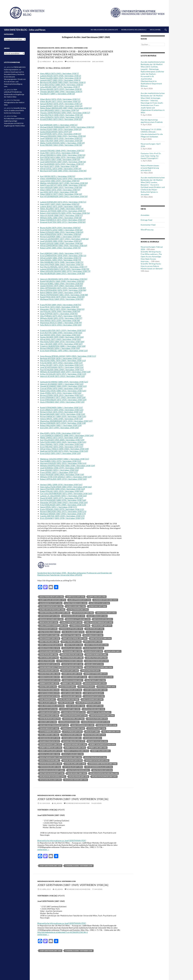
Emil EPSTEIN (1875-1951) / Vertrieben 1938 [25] (61, 134)
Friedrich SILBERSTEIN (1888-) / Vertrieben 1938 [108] (63, 346)
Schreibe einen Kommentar (79, 61)
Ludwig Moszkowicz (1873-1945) (74, 715)
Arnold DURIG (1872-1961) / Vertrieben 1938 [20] (61, 119)
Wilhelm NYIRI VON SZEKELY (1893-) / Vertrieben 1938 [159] (66, 477)
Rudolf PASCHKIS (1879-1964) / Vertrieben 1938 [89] (62, 297)
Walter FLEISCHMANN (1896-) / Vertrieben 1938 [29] (62, 143)
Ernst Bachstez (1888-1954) (101, 638)
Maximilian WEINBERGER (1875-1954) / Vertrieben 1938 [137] (66, 421)
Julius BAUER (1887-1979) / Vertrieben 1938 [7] (60, 87)
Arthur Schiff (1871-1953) (49, 616)
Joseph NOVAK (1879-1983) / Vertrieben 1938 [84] (61, 286)
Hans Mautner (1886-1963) (49, 674)
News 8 (63, 48)
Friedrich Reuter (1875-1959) (72, 654)
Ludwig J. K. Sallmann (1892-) (99, 712)
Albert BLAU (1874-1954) (75, 597)
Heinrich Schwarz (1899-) (73, 680)
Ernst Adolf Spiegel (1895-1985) (75, 638)
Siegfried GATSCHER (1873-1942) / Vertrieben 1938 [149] (64, 451)
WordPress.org (147, 230)
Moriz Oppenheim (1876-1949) (83, 725)
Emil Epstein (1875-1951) (95, 629)
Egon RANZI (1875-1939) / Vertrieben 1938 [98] (60, 320)
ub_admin (59, 61)
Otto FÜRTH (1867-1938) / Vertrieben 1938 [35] (60, 159)
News (57, 48)
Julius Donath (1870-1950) (94, 696)
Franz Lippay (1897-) (113, 651)
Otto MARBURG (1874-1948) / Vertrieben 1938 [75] (62, 262)
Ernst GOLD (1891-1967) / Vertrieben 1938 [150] (60, 453)
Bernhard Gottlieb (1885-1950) (78, 619)
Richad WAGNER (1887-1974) (95, 735)
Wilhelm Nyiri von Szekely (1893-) (52, 777)
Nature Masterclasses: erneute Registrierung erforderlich (150, 168)
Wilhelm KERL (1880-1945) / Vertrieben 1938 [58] (61, 218)
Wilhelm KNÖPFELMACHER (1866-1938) (104, 773)
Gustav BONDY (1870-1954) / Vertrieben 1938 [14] (61, 106)
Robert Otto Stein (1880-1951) (77, 751)
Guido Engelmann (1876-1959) (97, 661)
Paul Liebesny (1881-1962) (49, 735)
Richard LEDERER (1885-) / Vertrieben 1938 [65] (60, 237)
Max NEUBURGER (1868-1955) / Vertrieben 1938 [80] (62, 273)
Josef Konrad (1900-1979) (49, 693)
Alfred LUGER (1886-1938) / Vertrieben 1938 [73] (61, 258)
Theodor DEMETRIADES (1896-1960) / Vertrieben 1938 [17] (65, 113)
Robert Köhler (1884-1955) (75, 748)
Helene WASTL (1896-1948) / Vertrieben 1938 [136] (62, 419)
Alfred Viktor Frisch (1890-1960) (52, 610)
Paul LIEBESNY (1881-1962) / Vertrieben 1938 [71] (61, 253)
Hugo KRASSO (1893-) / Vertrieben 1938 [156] (59, 470)
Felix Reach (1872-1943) (94, 651)
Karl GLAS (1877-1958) (48, 703)
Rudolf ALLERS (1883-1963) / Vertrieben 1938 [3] (61, 78)
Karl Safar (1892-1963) (76, 706)
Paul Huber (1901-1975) (111, 732)
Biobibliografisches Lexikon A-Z (134, 30)
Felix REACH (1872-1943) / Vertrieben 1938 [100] (61, 325)
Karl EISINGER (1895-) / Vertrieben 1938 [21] (59, 125)
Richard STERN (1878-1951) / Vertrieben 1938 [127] (62, 395)
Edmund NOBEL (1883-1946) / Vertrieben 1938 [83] (62, 284)
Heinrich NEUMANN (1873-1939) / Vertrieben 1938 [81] (64, 279)
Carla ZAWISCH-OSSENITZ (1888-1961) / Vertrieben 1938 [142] (67, 435)
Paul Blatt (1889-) (92, 732)
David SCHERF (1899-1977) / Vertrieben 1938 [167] (62, 498)
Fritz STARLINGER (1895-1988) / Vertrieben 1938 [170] (63, 505)
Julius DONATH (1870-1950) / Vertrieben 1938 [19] (62, 117)
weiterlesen (43, 849)
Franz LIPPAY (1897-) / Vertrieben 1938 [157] (59, 472)
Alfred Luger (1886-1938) (76, 606)
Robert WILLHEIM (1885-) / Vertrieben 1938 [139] (61, 425)
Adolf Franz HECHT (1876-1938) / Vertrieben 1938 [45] (63, 185)
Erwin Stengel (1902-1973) (49, 648)
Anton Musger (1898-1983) (83, 613)
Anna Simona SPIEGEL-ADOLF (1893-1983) (55, 613)
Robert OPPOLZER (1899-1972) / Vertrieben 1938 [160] (63, 479)
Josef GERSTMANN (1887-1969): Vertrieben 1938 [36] (73, 799)
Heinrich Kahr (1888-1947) (49, 677)
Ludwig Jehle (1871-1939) (49, 715)
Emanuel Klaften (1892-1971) (71, 629)
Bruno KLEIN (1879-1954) (49, 622)
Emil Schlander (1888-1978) (73, 632)
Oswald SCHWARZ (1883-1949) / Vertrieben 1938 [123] (63, 386)
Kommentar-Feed (148, 225)
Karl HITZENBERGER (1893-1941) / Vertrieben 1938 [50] (64, 196)
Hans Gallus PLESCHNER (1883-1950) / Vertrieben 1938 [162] (66, 487)
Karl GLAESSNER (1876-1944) (92, 699)
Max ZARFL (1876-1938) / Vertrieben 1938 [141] (60, 433)
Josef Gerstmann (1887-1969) (96, 690)
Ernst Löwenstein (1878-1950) (51, 645)
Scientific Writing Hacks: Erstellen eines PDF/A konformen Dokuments (15, 110)
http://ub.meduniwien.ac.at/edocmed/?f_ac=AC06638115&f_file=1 (63, 932)
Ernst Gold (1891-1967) (93, 642)
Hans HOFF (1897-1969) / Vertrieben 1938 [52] (60, 204)
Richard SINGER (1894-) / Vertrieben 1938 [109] (60, 348)
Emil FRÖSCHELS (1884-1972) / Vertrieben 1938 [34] (62, 157)
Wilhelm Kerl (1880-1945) (77, 773)
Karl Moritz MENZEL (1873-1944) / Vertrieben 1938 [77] (64, 267)
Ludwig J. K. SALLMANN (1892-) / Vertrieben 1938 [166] (63, 496)
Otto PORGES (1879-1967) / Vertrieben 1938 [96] (61, 316)
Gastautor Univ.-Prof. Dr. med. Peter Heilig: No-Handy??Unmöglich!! (151, 156)
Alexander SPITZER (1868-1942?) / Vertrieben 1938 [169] (64, 502)
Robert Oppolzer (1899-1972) (51, 751)
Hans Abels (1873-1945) (94, 664)
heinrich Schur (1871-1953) (50, 680)
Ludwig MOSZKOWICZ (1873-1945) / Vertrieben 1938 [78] (65, 269)
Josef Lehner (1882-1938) (72, 693)
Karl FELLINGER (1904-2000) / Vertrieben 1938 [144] (62, 440)
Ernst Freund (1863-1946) (49, 642)
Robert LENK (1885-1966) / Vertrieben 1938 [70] (60, 248)
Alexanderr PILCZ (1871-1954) (51, 603)
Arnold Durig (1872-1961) (106, 613)
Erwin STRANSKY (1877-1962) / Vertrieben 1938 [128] (63, 397)
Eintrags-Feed (146, 220)
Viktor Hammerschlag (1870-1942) (99, 767)
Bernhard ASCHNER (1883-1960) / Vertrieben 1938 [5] (63, 82)
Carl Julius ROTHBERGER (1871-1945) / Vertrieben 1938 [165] (66, 493)
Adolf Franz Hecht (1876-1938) (51, 597)
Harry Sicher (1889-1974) (72, 674)
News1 (70, 48)
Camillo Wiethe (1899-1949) (71, 622)
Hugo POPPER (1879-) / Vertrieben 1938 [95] (59, 314)
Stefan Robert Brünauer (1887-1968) (103, 764)
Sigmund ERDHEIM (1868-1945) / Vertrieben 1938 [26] (63, 136)
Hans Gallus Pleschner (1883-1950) (99, 667)
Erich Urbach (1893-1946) (93, 635)
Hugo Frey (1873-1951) (48, 687)
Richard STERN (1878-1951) (49, 741)
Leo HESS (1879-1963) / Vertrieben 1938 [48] (59, 192)
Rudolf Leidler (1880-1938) (73, 754)
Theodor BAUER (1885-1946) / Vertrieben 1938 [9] (61, 91)
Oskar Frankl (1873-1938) (107, 725)
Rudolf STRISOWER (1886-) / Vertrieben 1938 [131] (61, 407)
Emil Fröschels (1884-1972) (50, 632)
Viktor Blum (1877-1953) (73, 767)
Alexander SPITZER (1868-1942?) (105, 600)
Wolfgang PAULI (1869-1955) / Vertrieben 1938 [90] (62, 299)
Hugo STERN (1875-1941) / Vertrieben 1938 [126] (61, 393)
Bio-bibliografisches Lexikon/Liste (104, 30)
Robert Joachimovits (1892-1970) (102, 744)
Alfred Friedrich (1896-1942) (76, 603)
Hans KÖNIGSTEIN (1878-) (91, 671)
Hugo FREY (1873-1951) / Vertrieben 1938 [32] (60, 153)
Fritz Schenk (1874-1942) (49, 658)
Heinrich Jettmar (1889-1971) (96, 674)
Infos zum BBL (155, 30)
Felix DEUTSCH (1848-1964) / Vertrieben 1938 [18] (61, 115)
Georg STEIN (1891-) (47, 661)
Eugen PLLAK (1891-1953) (72, 648)
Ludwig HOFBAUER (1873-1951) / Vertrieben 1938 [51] (63, 202)
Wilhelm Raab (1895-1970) (79, 777)
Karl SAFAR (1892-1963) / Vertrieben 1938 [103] (60, 335)
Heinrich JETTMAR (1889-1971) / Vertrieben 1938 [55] (63, 211)
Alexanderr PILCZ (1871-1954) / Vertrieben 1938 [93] (62, 309)
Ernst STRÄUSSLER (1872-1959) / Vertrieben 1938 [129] (63, 400)
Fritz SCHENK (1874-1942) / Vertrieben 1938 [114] (61, 363)
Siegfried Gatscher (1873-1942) (97, 760)
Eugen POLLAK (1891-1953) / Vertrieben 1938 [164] (62, 491)
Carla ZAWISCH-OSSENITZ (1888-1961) (53, 626)
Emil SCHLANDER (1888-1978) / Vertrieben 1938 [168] (63, 500)
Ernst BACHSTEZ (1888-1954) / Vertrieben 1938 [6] (62, 85)
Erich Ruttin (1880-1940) (71, 635)
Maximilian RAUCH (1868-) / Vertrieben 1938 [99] (61, 323)
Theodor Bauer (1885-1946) (50, 767)
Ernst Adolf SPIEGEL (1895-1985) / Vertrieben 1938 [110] (64, 351)
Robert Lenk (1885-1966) (98, 748)
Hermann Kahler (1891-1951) (95, 683)
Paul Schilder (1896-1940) (72, 735)
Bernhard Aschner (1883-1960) (51, 619)
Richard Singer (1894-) (93, 738)
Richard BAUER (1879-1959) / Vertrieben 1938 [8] (61, 89)
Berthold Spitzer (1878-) (103, 619)
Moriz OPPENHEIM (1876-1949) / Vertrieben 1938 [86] (63, 290)
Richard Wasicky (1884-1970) (50, 744)
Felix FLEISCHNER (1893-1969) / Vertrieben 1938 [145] (63, 442)
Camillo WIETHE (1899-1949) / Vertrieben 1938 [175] (62, 516)
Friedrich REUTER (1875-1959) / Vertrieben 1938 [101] (63, 330)
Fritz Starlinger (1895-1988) (72, 658)
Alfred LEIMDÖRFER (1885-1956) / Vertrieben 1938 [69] (64, 246)
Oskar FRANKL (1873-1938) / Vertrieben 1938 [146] (62, 444)
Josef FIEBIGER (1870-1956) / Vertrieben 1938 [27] (61, 138)
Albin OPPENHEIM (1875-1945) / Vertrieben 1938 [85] (63, 288)
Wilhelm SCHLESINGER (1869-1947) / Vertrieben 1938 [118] (65, 372)
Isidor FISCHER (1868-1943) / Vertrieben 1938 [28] (61, 141)
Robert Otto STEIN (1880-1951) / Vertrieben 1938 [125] (63, 391)
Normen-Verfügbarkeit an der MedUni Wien (14, 102)
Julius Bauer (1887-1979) (72, 696)
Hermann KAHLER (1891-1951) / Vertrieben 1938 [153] (63, 463)
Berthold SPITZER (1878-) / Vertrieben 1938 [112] (61, 358)
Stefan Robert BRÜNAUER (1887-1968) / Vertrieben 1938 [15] (66, 108)
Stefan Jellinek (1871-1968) (75, 764)
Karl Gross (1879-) (66, 703)
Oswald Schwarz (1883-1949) (73, 728)
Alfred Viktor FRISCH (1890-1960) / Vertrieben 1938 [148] (64, 449)
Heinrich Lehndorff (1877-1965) (74, 677)
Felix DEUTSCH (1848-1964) (94, 648)
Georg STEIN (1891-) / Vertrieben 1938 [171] (59, 507)
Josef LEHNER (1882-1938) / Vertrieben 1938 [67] (61, 241)
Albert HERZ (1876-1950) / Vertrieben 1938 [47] (60, 190)
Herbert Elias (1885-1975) (49, 683)
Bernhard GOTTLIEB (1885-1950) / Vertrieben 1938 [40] (63, 171)
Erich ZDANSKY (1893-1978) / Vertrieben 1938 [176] (62, 518)
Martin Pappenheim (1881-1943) (102, 715)
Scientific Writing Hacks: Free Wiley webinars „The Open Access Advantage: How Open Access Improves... (151, 256)
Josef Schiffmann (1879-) (94, 693)
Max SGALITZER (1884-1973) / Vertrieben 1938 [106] (62, 342)
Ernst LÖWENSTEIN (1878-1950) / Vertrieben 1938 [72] (63, 256)
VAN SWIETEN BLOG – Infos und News (25, 30)
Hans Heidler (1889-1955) (49, 671)
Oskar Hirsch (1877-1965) (49, 728)
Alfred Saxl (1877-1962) (97, 606)
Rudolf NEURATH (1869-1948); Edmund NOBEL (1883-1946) (60, 757)
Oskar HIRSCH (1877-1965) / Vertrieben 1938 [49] (61, 194)
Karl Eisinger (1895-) (47, 699)
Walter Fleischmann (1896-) (78, 770)
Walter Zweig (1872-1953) (102, 770)
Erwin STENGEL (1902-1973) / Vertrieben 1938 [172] (62, 509)
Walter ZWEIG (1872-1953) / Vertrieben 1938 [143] (61, 438)
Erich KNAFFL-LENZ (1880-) (49, 635)
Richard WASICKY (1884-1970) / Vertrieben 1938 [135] (63, 416)
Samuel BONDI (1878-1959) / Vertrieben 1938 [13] (61, 104)
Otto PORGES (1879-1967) (73, 732)
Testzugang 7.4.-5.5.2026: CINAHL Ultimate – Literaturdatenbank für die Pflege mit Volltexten (152, 133)
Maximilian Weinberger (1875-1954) (96, 722)
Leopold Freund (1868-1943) (94, 709)
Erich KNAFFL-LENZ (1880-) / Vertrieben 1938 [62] (61, 230)
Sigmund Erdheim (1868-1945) (50, 764)
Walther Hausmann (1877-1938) (52, 773)
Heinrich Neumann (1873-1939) (101, 677)
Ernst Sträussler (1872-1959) (97, 645)
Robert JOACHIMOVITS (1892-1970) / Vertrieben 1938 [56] (65, 213)
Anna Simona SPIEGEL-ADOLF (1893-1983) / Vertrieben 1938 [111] (68, 356)
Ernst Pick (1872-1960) (74, 645)
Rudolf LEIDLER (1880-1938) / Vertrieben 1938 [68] (61, 243)
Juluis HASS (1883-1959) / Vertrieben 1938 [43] (60, 181)
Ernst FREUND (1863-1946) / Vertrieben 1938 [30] (61, 145)
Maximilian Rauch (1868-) (69, 722)
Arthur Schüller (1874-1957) (73, 616)
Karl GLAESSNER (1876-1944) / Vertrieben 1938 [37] (62, 164)
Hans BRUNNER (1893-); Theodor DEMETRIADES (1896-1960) (61, 667)
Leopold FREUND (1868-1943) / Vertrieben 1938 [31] (62, 150)
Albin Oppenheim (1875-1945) (79, 600)
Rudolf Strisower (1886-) (49, 760)
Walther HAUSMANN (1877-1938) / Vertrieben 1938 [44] (64, 183)
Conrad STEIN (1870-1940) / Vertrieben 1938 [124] (61, 388)
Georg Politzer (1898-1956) (96, 658)
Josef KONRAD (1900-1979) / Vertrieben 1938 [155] (62, 468)
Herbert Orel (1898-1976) (71, 683)
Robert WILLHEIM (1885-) (101, 751)
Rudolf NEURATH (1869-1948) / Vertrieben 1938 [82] (62, 281)
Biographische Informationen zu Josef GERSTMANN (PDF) (62, 840)
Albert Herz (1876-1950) (97, 597)
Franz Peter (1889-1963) (48, 654)
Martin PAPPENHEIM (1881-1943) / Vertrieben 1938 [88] (64, 295)
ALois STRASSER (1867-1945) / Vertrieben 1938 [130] (62, 402)
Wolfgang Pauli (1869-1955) (50, 780)
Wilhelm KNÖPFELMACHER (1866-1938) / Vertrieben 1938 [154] (67, 466)
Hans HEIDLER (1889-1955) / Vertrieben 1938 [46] (61, 187)
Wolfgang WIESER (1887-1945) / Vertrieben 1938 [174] (63, 514)
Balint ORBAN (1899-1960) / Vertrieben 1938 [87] (61, 292)
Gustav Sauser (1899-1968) (73, 664)
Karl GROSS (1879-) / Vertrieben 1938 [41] (58, 176)
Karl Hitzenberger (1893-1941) (88, 703)
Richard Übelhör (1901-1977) (74, 741)
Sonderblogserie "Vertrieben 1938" (79, 866)
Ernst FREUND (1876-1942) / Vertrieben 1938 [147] (62, 447)
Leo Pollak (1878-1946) (48, 709)
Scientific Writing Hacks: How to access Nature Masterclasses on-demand (152, 266)
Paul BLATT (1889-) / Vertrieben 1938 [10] (57, 94)
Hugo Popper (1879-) (86, 687)
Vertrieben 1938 (81, 48)
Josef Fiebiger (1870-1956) (72, 690)
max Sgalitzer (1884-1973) (97, 719)
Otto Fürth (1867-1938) (96, 728)
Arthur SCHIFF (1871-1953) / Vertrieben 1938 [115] (62, 365)
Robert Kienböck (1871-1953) (50, 748)
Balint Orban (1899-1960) (97, 616)
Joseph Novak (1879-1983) (49, 696)
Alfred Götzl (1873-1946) (100, 603)
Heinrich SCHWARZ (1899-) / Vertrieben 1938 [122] (62, 384)
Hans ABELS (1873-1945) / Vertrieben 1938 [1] (59, 73)
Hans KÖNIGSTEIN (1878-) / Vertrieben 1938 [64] (61, 234)
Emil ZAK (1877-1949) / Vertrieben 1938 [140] (59, 428)
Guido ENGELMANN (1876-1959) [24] (56, 132)
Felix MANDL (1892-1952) (73, 651)
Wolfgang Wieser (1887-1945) (76, 780)
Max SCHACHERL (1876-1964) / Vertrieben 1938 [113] (63, 360)
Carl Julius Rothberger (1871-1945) (99, 622)
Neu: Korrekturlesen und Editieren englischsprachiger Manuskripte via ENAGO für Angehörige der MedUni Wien (14, 121)
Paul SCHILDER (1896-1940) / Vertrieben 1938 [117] (62, 370)
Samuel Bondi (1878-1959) (72, 760)
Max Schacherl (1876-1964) (74, 719)
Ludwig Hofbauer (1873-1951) (74, 712)
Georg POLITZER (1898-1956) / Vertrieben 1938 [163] (62, 489)
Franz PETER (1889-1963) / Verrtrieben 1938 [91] (61, 305)
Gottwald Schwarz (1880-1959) (70, 661)
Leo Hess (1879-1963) (95, 706)
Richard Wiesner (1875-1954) (75, 744)
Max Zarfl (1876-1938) (48, 722)
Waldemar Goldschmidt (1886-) (52, 770)
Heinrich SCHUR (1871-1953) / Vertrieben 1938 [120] (62, 376)
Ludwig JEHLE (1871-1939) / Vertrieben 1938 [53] (61, 206)
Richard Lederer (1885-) (72, 738)
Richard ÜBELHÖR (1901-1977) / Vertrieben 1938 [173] (63, 511)
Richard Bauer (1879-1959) (49, 738)
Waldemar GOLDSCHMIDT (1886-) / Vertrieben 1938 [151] (65, 459)
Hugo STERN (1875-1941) (106, 687)
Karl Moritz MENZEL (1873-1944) (52, 706)
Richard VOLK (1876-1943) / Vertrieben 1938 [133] (61, 412)
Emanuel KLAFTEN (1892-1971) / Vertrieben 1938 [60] (63, 222)
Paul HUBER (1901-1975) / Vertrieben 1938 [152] (61, 461)
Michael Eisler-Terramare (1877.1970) (54, 725)
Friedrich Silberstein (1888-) (96, 654)
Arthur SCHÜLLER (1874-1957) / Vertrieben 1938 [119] (63, 374)
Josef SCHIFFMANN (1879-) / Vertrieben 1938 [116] (62, 367)
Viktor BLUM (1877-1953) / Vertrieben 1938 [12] (60, 101)
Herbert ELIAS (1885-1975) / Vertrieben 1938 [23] (61, 129)
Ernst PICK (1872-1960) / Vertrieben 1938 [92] (59, 307)
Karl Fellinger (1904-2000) (69, 699)
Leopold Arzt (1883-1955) (70, 709)
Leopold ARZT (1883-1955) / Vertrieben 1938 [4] (60, 80)
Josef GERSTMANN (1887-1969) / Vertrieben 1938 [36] (63, 162)
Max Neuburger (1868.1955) (50, 719)
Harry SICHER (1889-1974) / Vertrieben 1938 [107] (61, 344)
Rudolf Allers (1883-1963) (49, 754)
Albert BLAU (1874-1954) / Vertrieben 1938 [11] (60, 99)
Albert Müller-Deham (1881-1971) (52, 600)
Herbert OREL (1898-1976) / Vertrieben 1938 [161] (61, 485)
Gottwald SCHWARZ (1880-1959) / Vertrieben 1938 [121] (64, 382)
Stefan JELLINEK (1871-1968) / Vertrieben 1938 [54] (62, 209)
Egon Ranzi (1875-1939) (48, 629)
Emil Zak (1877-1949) (95, 632)
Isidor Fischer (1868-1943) (49, 690)
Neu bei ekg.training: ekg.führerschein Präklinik (152, 121)
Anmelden (145, 215)
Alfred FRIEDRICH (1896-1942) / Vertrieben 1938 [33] (63, 155)
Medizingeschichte (46, 48)
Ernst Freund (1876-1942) (71, 642)
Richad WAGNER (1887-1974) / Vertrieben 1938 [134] (63, 414)
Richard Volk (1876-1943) (98, 741)
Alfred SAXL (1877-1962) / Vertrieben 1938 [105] (60, 339)
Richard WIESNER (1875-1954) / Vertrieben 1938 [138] (63, 423)
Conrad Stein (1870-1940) (80, 626)
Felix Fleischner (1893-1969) (50, 651)
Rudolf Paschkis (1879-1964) (95, 757)
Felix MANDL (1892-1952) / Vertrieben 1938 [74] (61, 260)
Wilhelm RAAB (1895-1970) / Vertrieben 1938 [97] (61, 318)
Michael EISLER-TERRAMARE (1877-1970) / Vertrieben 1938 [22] (67, 127)
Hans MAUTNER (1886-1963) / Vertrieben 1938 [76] (62, 265)
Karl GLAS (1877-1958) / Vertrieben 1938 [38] (59, 166)
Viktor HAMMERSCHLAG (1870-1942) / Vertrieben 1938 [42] (66, 178)
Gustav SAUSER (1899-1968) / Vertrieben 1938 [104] (62, 337)
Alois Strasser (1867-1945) (78, 610)
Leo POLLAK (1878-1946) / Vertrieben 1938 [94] (60, 311)
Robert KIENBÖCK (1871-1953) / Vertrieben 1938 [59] (63, 220)
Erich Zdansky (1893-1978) (49, 638)
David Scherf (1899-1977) (102, 626)
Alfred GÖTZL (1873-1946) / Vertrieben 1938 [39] (61, 169)
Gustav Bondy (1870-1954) (49, 664)
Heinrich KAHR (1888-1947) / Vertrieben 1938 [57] (61, 215)
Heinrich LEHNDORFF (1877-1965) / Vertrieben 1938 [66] (64, 239)
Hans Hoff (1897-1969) (70, 671)
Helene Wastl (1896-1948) (95, 680)
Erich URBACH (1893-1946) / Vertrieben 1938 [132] (62, 410)
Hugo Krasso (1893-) (67, 687)
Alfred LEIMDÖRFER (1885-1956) (51, 606)
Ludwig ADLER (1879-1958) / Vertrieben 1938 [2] (61, 76)
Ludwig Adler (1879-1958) (49, 712)
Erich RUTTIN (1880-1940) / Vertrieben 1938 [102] (61, 333)
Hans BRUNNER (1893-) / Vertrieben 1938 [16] (60, 110)
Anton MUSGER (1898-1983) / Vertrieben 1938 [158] (62, 474)
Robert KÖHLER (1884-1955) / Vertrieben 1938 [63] (62, 232)
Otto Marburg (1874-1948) (50, 732)
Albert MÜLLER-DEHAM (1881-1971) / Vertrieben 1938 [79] (65, 271)
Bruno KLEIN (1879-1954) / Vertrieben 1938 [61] (60, 228)
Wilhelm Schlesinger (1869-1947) (104, 777)
